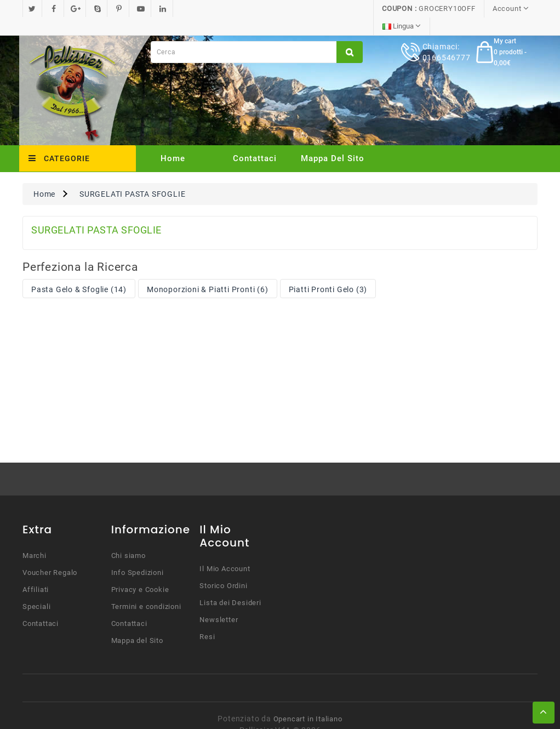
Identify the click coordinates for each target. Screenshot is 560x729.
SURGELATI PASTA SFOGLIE (132, 176)
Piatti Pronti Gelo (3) (328, 272)
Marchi (35, 538)
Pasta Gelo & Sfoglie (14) (79, 272)
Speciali (36, 589)
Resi (207, 619)
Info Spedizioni (138, 555)
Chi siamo (128, 538)
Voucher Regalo (50, 555)
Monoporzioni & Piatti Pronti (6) (208, 272)
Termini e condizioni (146, 589)
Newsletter (219, 602)
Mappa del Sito (333, 141)
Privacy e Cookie (140, 572)
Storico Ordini (223, 568)
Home (173, 141)
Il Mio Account (225, 551)
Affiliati (36, 572)
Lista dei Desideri (230, 585)
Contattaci (255, 141)
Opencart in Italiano (308, 701)
